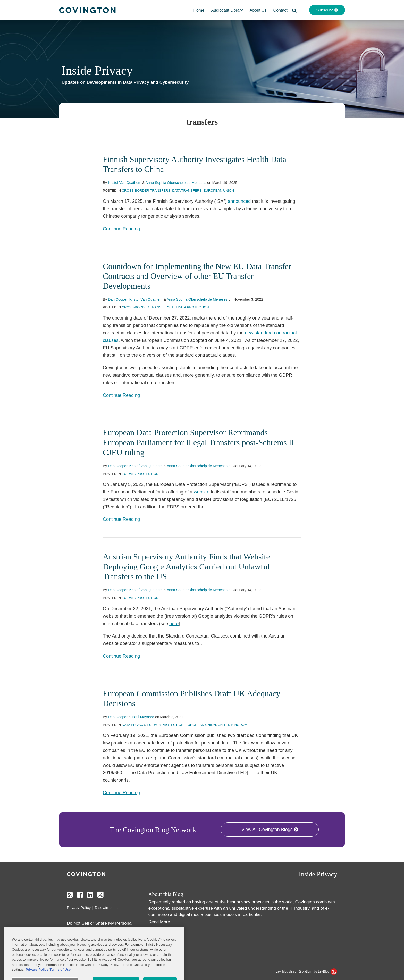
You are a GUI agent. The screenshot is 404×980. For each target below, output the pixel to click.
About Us (258, 10)
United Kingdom (232, 725)
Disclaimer (104, 907)
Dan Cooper (118, 299)
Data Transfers (187, 191)
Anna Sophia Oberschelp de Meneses (176, 183)
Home (199, 10)
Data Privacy (133, 725)
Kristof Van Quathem (125, 183)
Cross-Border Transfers (146, 191)
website (202, 492)
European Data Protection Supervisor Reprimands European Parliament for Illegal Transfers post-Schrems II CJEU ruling (199, 442)
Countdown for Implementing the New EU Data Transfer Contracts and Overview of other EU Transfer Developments (197, 276)
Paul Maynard (143, 717)
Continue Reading (121, 229)
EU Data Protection (191, 307)
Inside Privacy (97, 70)
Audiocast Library (227, 10)
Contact (280, 10)
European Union (219, 191)
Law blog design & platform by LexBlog (306, 971)
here (174, 624)
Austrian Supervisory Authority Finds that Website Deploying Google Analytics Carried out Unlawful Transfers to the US (186, 567)
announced (239, 201)
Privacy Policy (79, 907)
